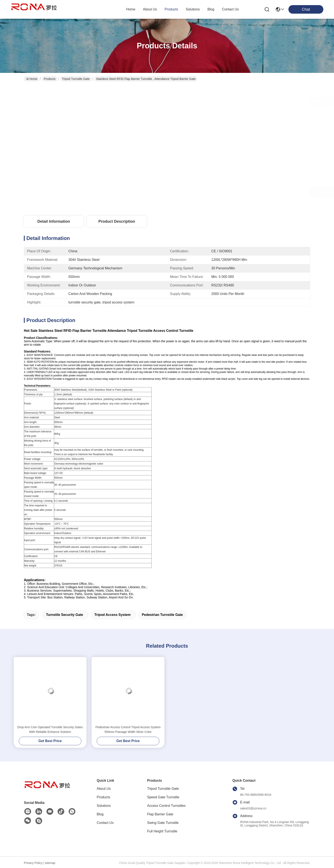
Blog (100, 814)
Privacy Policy (33, 863)
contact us (230, 9)
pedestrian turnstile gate (162, 615)
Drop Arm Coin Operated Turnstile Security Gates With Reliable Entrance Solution (50, 729)
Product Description (117, 221)
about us (150, 9)
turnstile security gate (65, 615)
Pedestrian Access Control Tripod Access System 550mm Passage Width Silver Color (128, 729)
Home (131, 9)
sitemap (50, 863)
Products (50, 79)
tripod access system (112, 615)
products (171, 9)
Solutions (104, 806)
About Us (104, 789)
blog (211, 9)
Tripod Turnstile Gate (76, 79)
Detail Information (54, 221)
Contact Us (105, 823)
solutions (193, 9)
